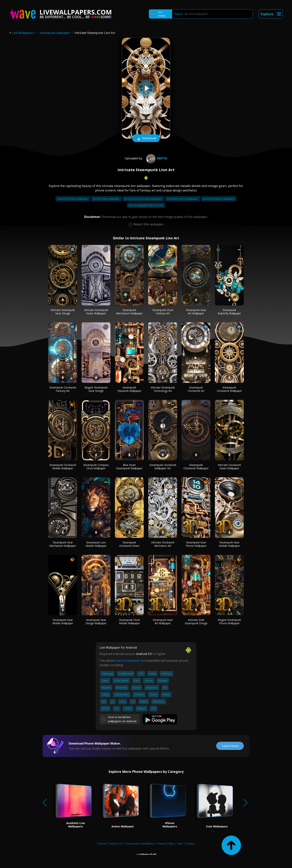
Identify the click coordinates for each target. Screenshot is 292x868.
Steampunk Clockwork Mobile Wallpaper (63, 467)
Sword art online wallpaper (73, 199)
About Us (116, 843)
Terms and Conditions (139, 843)
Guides (190, 843)
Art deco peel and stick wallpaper (143, 199)
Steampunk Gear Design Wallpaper (96, 622)
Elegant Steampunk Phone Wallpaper (229, 622)
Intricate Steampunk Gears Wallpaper (96, 312)
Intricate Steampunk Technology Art (163, 389)
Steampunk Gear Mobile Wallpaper (229, 544)
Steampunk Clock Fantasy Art (163, 312)
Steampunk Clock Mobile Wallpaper (129, 622)
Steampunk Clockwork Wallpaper (229, 389)
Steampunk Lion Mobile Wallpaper (96, 544)
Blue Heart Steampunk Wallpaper (129, 467)
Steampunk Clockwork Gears (129, 544)
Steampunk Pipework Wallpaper (129, 389)
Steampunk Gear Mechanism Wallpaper (63, 544)
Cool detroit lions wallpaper (183, 199)
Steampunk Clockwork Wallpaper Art (163, 467)
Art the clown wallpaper (106, 199)
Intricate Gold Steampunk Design (196, 622)
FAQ (180, 843)
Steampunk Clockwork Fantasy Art (63, 389)
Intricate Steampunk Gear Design (63, 312)
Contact (102, 843)
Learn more (230, 746)
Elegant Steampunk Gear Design (96, 389)
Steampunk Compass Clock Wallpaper (96, 467)
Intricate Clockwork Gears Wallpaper (229, 467)
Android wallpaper (128, 661)
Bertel (156, 158)
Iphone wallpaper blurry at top (146, 205)
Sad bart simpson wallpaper (219, 199)
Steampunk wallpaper (55, 33)
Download (146, 139)
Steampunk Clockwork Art (196, 389)
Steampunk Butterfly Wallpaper (229, 312)
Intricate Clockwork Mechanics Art (163, 544)
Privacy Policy (165, 843)
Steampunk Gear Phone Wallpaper (196, 544)
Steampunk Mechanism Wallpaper (129, 312)
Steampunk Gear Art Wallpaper (196, 312)
